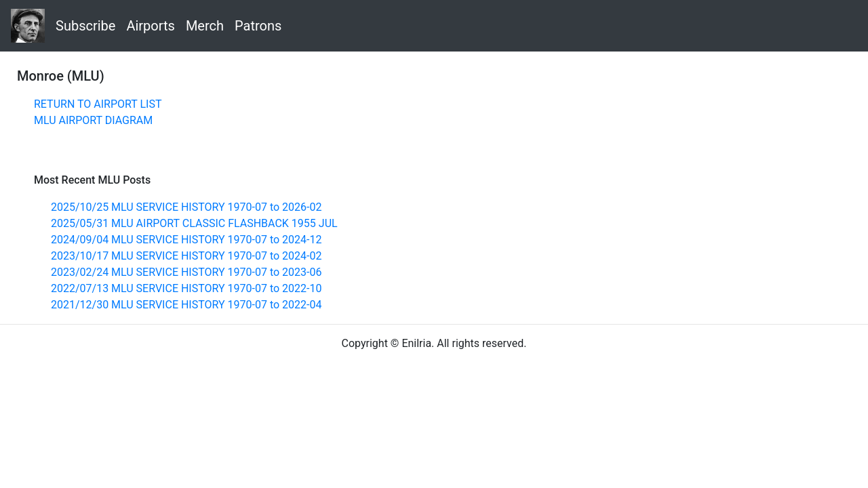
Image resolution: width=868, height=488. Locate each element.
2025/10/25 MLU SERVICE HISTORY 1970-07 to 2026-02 (186, 207)
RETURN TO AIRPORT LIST (98, 104)
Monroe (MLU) (61, 76)
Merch (205, 26)
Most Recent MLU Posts (92, 180)
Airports (150, 26)
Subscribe (85, 26)
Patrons (258, 26)
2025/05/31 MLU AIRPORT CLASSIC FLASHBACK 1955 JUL (194, 223)
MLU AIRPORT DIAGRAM (93, 120)
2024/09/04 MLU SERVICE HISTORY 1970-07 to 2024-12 (186, 240)
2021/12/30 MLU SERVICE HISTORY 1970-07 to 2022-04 (186, 305)
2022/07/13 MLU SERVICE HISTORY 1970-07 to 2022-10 (186, 288)
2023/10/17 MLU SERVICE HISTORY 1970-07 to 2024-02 (186, 256)
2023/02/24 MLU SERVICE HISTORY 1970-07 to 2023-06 (186, 272)
